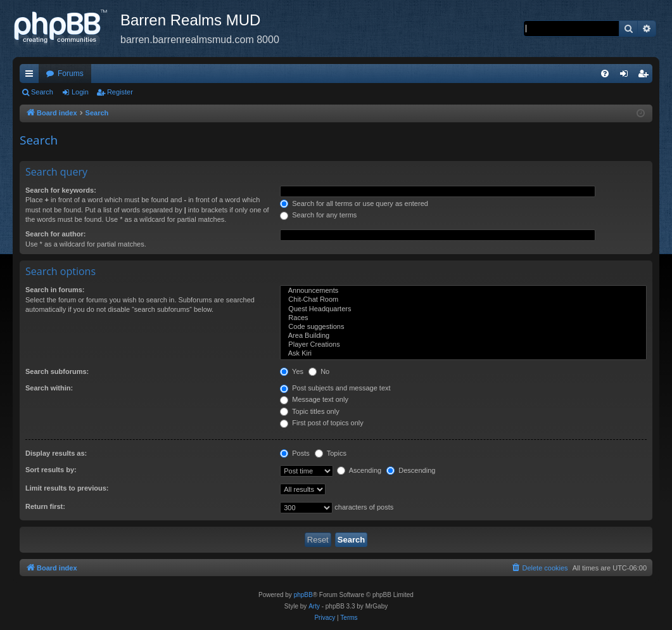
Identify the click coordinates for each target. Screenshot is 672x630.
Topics (331, 453)
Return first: (45, 506)
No (319, 371)
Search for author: (55, 234)
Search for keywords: (61, 190)
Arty (314, 606)
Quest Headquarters (463, 309)
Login (80, 92)
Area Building (463, 336)
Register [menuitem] (646, 76)
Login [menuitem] (627, 76)
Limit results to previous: (67, 488)
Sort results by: (51, 470)
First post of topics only (322, 423)
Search (42, 92)
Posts (295, 453)
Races (463, 318)
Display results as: (56, 453)
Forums (71, 74)
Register (120, 92)
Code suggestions (463, 327)
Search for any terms (318, 215)
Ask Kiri (463, 354)
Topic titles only (309, 411)
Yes (292, 371)
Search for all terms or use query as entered (354, 203)
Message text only (314, 399)
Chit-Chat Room (463, 300)
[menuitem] (605, 74)
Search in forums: (55, 290)
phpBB (303, 595)
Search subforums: (57, 371)
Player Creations (463, 345)
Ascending (359, 470)
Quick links (32, 76)
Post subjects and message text (335, 388)
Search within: (49, 388)
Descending (411, 470)
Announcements (463, 291)
